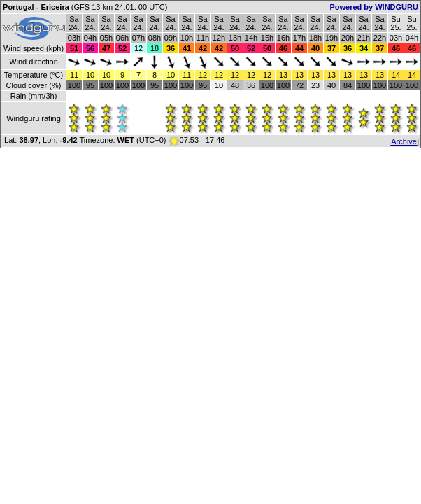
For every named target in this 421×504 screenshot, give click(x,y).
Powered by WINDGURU (374, 7)
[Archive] (404, 141)
